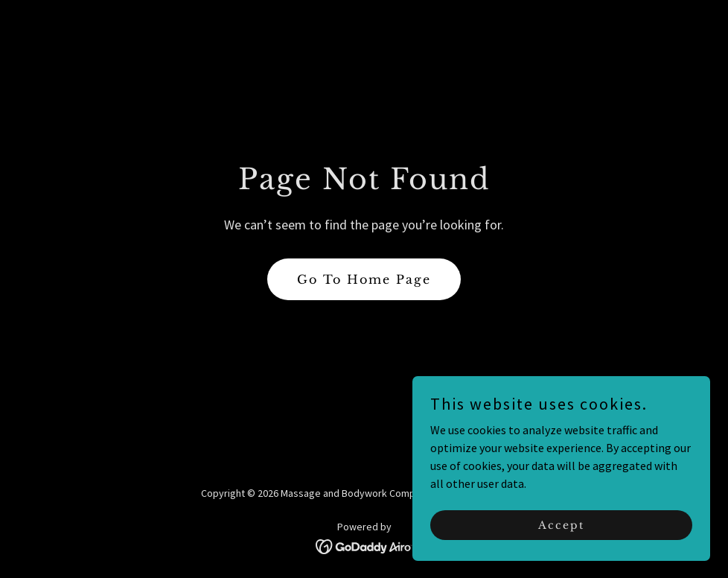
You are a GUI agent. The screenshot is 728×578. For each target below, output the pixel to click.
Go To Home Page (364, 279)
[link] (364, 545)
